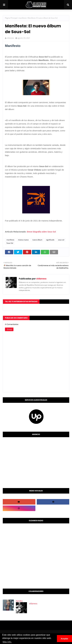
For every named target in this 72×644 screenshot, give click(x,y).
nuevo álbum (37, 240)
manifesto (23, 18)
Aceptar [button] (65, 639)
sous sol (61, 240)
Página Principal (11, 18)
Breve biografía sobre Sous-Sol (41, 232)
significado (50, 240)
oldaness (10, 38)
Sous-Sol (10, 243)
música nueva (23, 240)
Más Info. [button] (7, 642)
